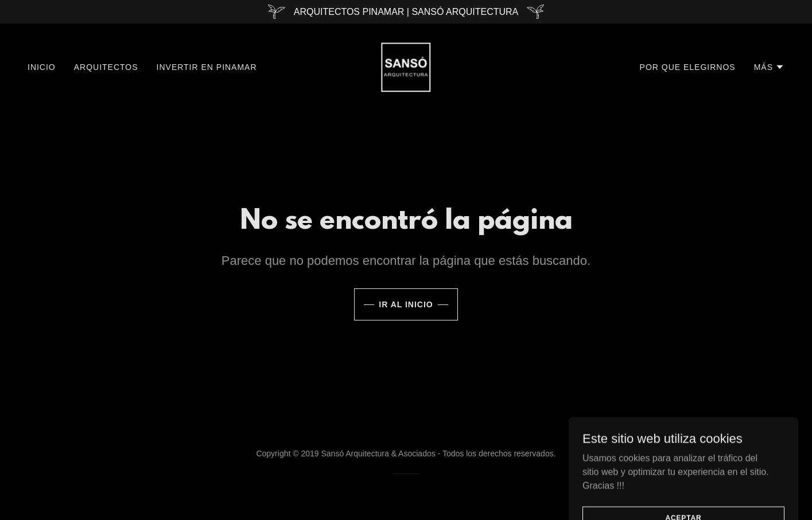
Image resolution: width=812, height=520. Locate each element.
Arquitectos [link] (106, 67)
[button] (769, 67)
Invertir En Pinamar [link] (207, 67)
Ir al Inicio (406, 304)
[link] (406, 66)
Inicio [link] (42, 67)
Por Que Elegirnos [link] (688, 67)
